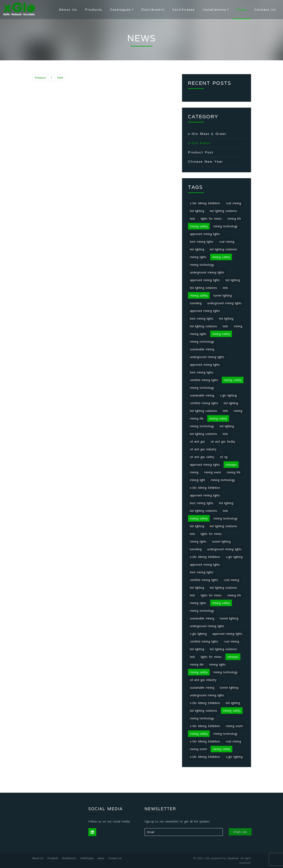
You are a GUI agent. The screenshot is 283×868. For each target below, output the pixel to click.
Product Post (201, 152)
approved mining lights (205, 234)
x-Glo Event (199, 143)
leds (192, 219)
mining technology (225, 226)
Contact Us (265, 10)
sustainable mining (202, 349)
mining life (234, 219)
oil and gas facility (223, 441)
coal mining (233, 203)
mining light (198, 480)
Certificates (184, 10)
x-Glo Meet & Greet (207, 134)
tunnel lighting (223, 295)
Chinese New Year (205, 162)
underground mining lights (207, 272)
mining (238, 326)
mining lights (198, 257)
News (242, 10)
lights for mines (211, 219)
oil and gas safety (202, 457)
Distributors (153, 10)
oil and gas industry (203, 449)
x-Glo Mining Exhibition (205, 203)
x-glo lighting (228, 395)
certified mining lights (204, 380)
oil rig (224, 457)
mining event (213, 472)
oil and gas (197, 441)
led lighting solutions (223, 211)
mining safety (199, 226)
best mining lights (202, 242)
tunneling (196, 303)
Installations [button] (214, 10)
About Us (68, 10)
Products (94, 10)
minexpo (231, 465)
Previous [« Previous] (40, 78)
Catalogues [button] (121, 10)
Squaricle (233, 858)
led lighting (197, 211)
